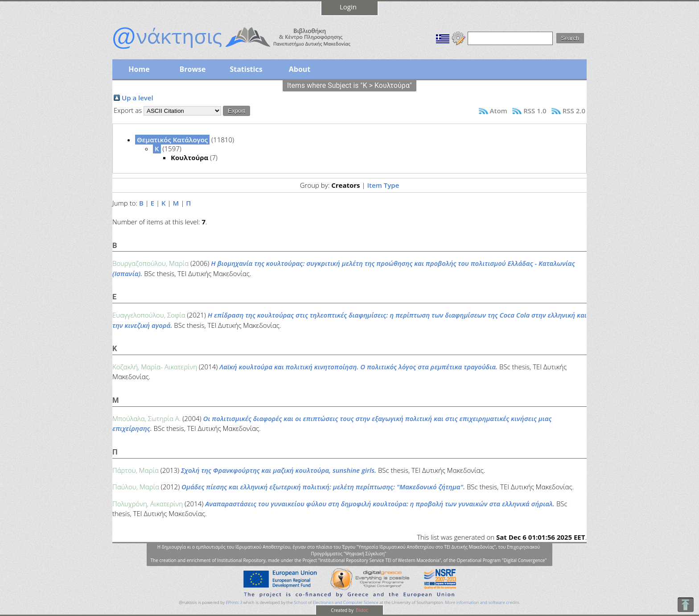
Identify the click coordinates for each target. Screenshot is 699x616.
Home (139, 69)
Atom (499, 111)
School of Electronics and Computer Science (336, 602)
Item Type (383, 185)
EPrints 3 (234, 602)
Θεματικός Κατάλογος (172, 140)
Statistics (246, 69)
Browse (192, 69)
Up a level (138, 98)
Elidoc (362, 610)
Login (348, 7)
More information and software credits (482, 602)
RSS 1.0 (535, 111)
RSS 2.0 (574, 111)
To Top (685, 605)
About (300, 69)
